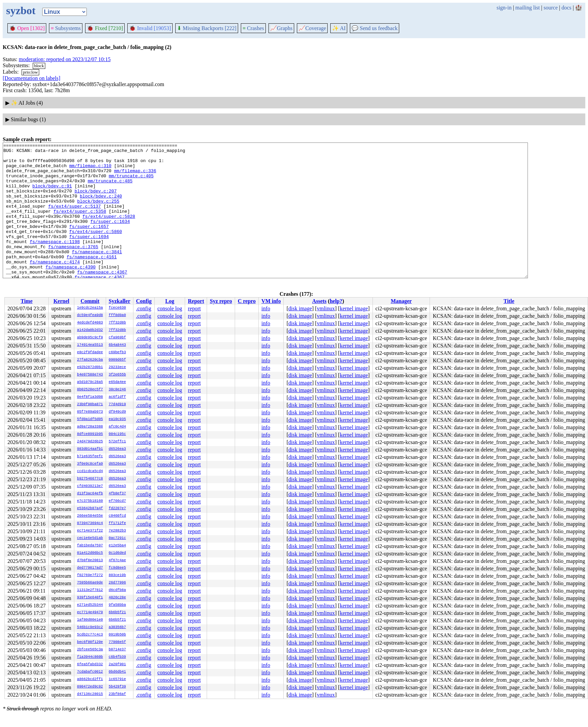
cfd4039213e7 (90, 486)
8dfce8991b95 (90, 434)
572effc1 (117, 442)
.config (144, 308)
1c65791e (117, 679)
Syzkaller (120, 301)
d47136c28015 (90, 694)
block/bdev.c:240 (101, 207)
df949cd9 (117, 412)
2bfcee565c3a (90, 650)
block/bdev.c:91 (52, 195)
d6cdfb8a (117, 590)
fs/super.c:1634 (110, 237)
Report (196, 301)
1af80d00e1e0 (90, 620)
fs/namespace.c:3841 (97, 274)
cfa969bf (117, 338)
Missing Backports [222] (207, 28)
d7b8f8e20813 (90, 561)
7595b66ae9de (90, 583)
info (266, 308)
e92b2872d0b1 (90, 367)
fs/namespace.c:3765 (73, 268)
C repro (247, 301)
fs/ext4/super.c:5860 (96, 250)
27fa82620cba (90, 360)
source (551, 8)
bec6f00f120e (90, 642)
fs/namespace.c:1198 (55, 262)
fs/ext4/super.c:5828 (109, 231)
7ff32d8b (117, 323)
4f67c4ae (117, 561)
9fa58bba (117, 605)
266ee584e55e (90, 516)
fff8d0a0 (117, 315)
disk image (300, 308)
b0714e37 (117, 650)
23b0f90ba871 (90, 405)
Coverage (312, 28)
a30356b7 (117, 627)
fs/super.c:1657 (89, 243)
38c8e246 (117, 390)
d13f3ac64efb (90, 494)
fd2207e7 (117, 509)
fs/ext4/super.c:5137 (75, 219)
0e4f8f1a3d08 (90, 397)
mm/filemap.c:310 (90, 171)
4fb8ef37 (117, 494)
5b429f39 (117, 687)
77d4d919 (117, 405)
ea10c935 (117, 419)
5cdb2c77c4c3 (90, 635)
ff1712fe (117, 523)
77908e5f (117, 642)
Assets (319, 301)
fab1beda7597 (90, 546)
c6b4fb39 (117, 657)
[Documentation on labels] (32, 78)
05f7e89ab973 (90, 412)
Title (509, 301)
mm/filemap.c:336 (135, 177)
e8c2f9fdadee (90, 353)
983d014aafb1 (90, 449)
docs (566, 8)
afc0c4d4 (117, 427)
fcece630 (117, 308)
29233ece (117, 367)
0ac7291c (117, 538)
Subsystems (66, 28)
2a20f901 (117, 665)
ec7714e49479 (90, 613)
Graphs (281, 28)
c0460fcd (117, 516)
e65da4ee (117, 382)
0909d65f (117, 360)
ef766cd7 (117, 501)
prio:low (30, 72)
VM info (271, 301)
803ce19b (117, 575)
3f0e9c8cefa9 (90, 464)
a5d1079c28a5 (90, 382)
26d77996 (117, 583)
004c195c (117, 434)
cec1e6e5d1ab (90, 538)
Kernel (61, 301)
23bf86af (117, 694)
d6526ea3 (117, 449)
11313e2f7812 (90, 590)
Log (170, 301)
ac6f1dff (117, 397)
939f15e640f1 (90, 598)
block (39, 66)
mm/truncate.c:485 (110, 189)
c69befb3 (117, 353)
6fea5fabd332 (90, 665)
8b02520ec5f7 (90, 390)
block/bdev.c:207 (96, 201)
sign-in (504, 8)
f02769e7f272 (90, 575)
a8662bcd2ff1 (90, 679)
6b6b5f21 (117, 613)
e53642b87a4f (90, 509)
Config (144, 301)
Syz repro (221, 301)
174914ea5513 (90, 345)
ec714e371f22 (90, 531)
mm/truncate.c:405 (131, 183)
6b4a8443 (117, 345)
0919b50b (117, 635)
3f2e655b (117, 375)
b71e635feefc (90, 457)
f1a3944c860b (90, 657)
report (194, 308)
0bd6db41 (117, 672)
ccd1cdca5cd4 (90, 471)
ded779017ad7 (90, 568)
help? (336, 301)
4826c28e (117, 598)
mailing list (528, 8)
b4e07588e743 (90, 375)
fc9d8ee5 (117, 568)
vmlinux (326, 308)
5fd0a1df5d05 (90, 419)
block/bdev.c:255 (98, 213)
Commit (90, 301)
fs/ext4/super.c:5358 (80, 225)
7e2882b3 (117, 531)
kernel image (354, 308)
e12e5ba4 (117, 546)
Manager (401, 301)
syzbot (21, 10)
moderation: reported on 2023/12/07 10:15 (65, 59)
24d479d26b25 (90, 442)
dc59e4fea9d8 (90, 315)
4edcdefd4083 (90, 323)
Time (27, 301)
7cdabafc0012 (90, 672)
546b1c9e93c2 (90, 627)
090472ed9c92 (90, 687)
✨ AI (339, 28)
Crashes (253, 28)
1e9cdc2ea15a (90, 308)
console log (170, 308)
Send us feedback (375, 28)
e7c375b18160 (90, 501)
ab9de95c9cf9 (90, 338)
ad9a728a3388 (90, 427)
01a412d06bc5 (90, 553)
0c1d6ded (117, 553)
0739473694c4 (90, 523)
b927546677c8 (90, 479)
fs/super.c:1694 (89, 256)
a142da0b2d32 (90, 330)
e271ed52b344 (90, 605)
